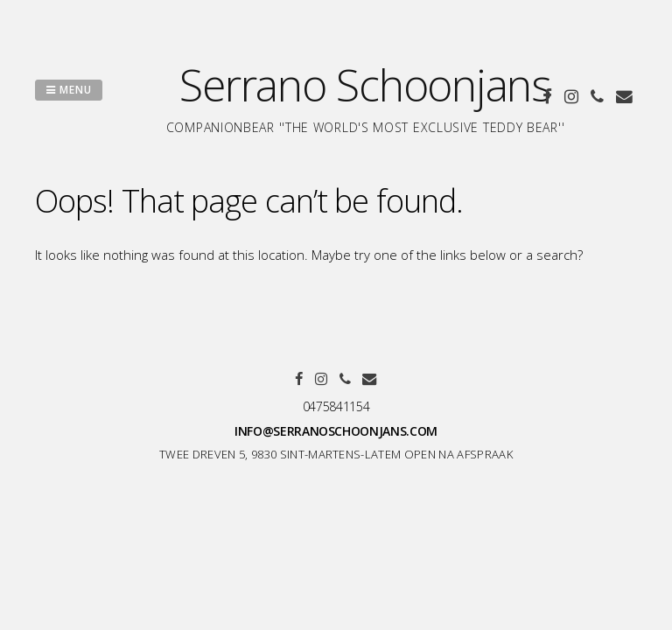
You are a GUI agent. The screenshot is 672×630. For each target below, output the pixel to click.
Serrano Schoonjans (365, 85)
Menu (69, 90)
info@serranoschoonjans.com (336, 431)
